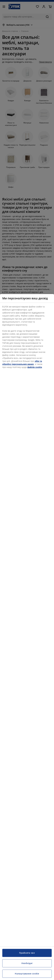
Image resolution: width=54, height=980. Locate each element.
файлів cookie (35, 367)
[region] (27, 637)
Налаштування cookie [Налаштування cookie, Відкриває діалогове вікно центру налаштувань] (27, 974)
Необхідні (27, 963)
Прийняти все (27, 953)
